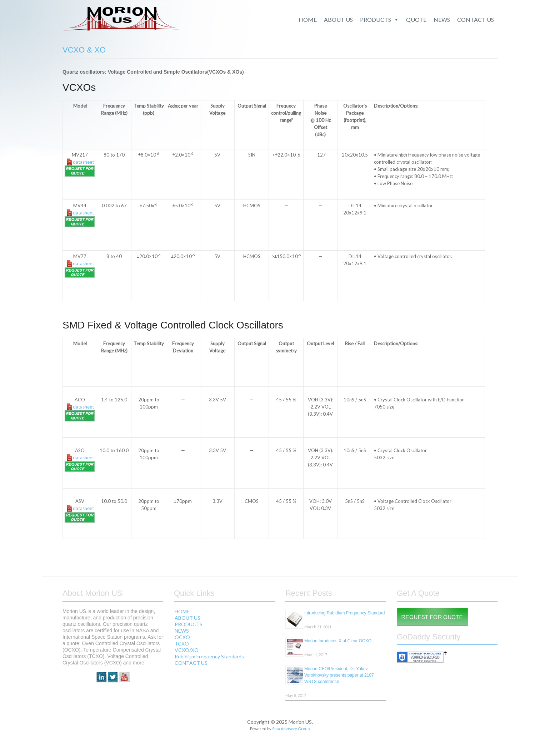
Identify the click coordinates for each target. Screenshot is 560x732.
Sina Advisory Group (291, 729)
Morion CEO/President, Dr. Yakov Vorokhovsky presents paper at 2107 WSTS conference (339, 675)
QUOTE (416, 19)
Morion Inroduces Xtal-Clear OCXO (338, 641)
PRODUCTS (379, 20)
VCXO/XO (187, 650)
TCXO (182, 644)
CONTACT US (476, 19)
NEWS (442, 19)
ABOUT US (338, 19)
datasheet (83, 162)
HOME (308, 19)
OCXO (182, 637)
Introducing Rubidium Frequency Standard (344, 613)
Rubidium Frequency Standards (209, 656)
